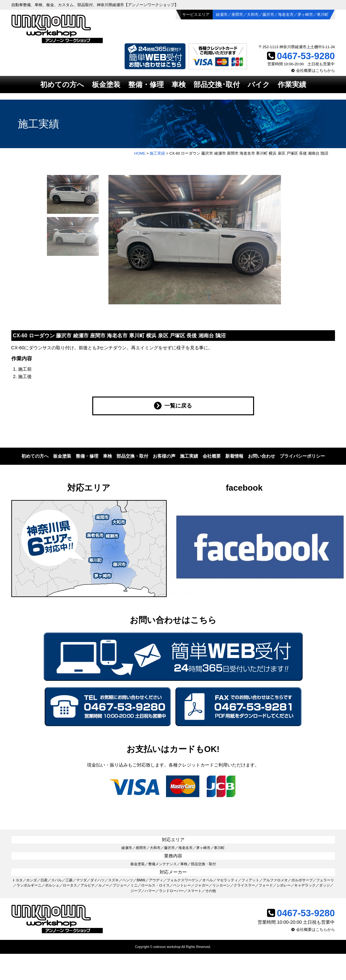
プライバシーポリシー (302, 456)
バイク (259, 85)
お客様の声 (164, 456)
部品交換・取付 (132, 456)
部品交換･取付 (217, 85)
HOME (140, 153)
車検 (179, 85)
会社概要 (212, 456)
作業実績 (292, 85)
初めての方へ (62, 85)
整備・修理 (146, 85)
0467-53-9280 (306, 56)
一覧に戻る (178, 406)
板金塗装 (106, 85)
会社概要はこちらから (316, 71)
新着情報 (234, 456)
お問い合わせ (262, 456)
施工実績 (157, 153)
